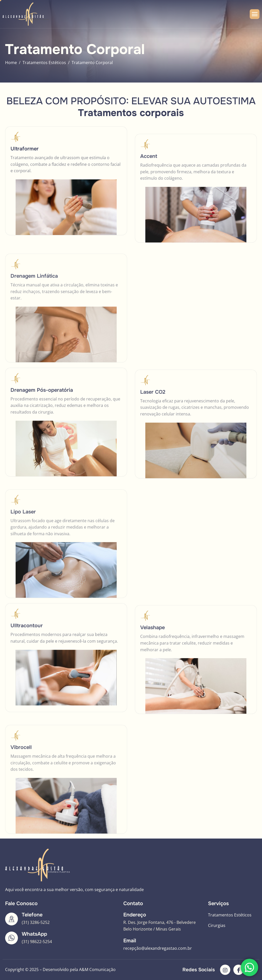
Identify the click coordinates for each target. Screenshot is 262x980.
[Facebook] (238, 970)
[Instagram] (225, 970)
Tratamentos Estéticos (230, 915)
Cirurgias (217, 925)
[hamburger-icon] (255, 14)
